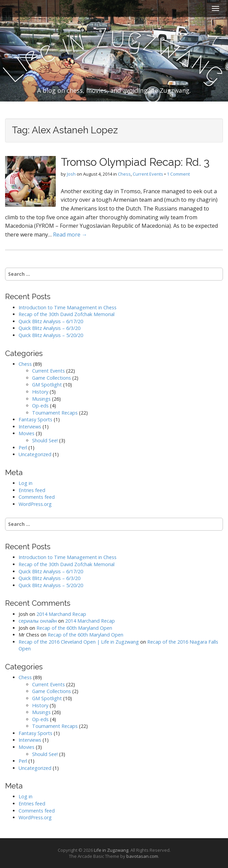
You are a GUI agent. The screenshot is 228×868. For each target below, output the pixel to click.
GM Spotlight (47, 385)
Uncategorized (35, 454)
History (40, 392)
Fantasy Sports (35, 419)
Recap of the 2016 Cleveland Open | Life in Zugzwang (79, 642)
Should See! (45, 440)
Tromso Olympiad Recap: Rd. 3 (135, 162)
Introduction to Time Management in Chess (68, 307)
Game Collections (52, 378)
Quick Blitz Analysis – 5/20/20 (51, 335)
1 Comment (178, 174)
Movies (27, 433)
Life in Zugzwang (111, 850)
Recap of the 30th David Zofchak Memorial (67, 314)
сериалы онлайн (38, 621)
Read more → (70, 235)
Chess (124, 174)
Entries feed (32, 490)
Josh (71, 174)
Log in (26, 483)
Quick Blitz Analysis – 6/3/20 (49, 328)
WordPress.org (35, 504)
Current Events (148, 174)
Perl (23, 448)
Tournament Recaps (55, 413)
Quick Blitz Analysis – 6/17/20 (51, 321)
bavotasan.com (142, 856)
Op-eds (40, 406)
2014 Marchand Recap (61, 614)
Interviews (30, 427)
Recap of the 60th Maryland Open (74, 628)
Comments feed (37, 497)
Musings (41, 399)
